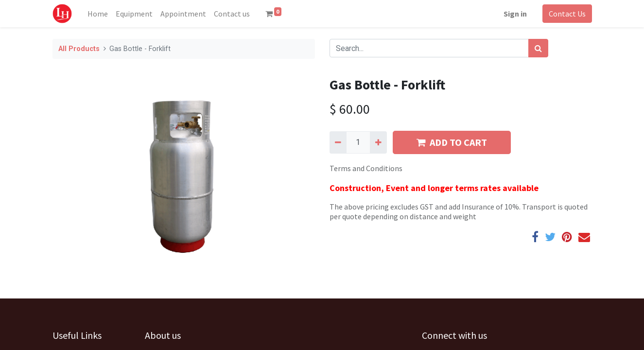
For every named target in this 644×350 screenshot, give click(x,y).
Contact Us (567, 14)
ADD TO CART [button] (452, 142)
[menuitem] (98, 14)
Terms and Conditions (366, 168)
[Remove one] (338, 142)
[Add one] (378, 142)
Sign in (515, 14)
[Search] (538, 48)
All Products (79, 49)
